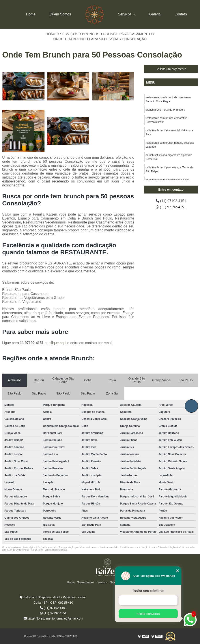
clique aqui (58, 343)
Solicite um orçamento (171, 69)
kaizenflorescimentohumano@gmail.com (53, 618)
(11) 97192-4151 (171, 201)
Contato (181, 14)
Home (31, 14)
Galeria (155, 14)
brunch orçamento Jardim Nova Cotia (167, 180)
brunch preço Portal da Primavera (165, 110)
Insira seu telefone (148, 591)
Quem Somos (60, 14)
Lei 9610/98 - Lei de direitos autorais (49, 550)
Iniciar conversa (148, 614)
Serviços (125, 14)
